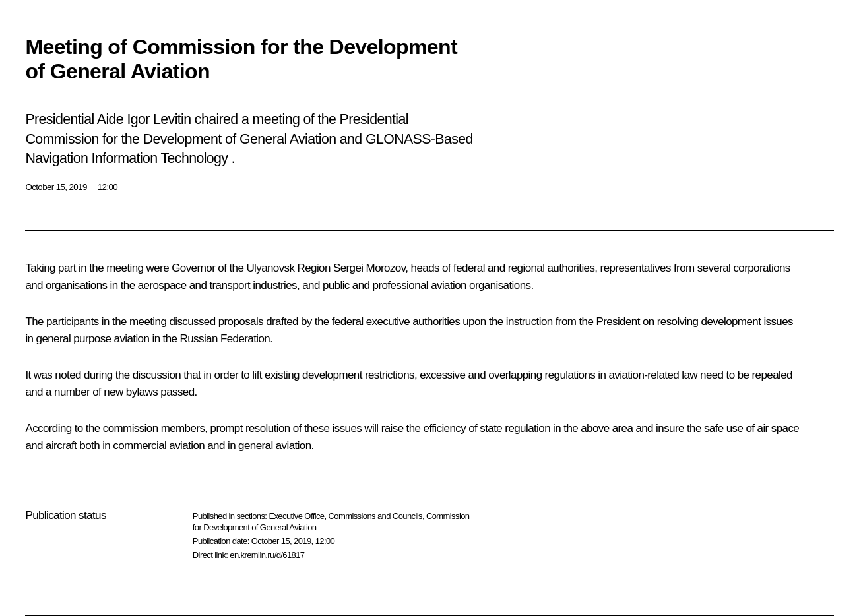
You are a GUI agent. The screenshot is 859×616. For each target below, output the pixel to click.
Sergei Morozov (369, 268)
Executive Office (296, 516)
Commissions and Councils (375, 516)
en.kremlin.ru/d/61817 (267, 555)
